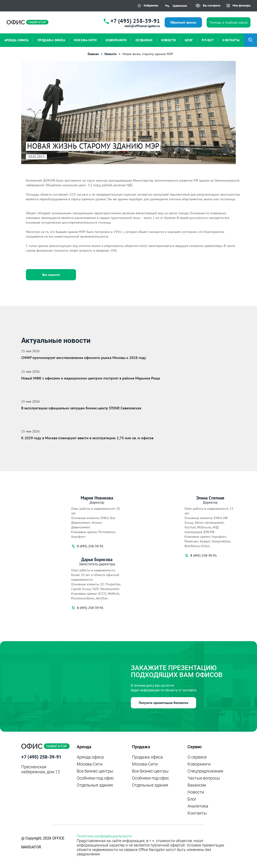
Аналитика (198, 806)
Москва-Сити (90, 764)
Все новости (51, 275)
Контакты (197, 813)
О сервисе (197, 757)
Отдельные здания (95, 785)
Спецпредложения (205, 771)
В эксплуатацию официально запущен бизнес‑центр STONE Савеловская (81, 408)
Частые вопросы (204, 778)
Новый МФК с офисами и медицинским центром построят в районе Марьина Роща (91, 378)
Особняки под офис (95, 778)
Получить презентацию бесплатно (164, 703)
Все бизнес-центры (95, 771)
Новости (196, 792)
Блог (192, 799)
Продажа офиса (147, 757)
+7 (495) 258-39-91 (135, 21)
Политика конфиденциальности (104, 836)
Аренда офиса (90, 757)
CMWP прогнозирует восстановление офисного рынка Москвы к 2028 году (84, 358)
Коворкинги (199, 764)
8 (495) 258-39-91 (87, 546)
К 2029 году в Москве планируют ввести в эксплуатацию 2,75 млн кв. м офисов (87, 438)
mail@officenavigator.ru (142, 26)
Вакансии (197, 785)
